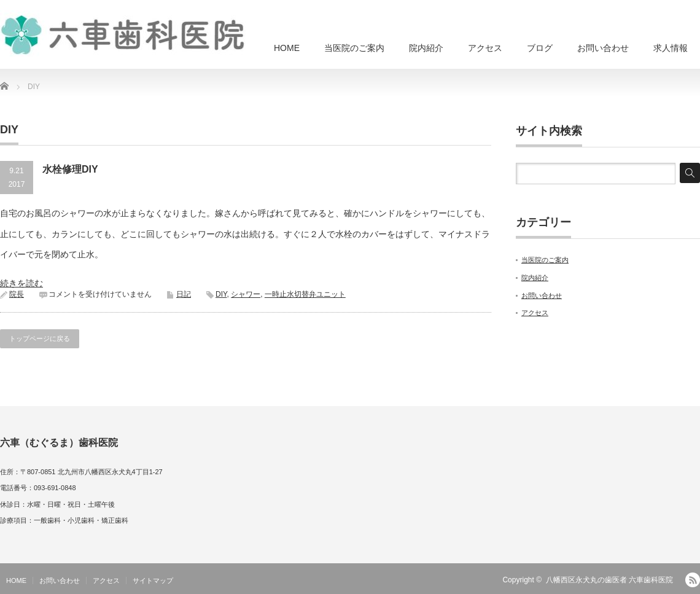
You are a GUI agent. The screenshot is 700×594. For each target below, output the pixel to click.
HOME (287, 48)
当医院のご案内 (354, 48)
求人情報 (671, 48)
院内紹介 (426, 48)
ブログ (540, 48)
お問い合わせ (603, 48)
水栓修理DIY (70, 169)
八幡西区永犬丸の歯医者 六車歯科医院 (609, 580)
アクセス (485, 48)
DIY (221, 294)
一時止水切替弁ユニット (305, 294)
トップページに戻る (40, 338)
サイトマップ (153, 580)
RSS (693, 580)
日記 (184, 294)
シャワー (246, 294)
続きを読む (21, 283)
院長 (17, 294)
